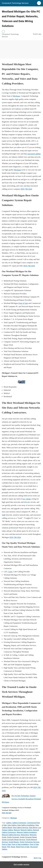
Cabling (9, 823)
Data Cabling (12, 825)
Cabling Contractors (19, 823)
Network (17, 830)
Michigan (16, 96)
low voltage (27, 499)
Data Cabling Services (21, 828)
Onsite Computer (13, 837)
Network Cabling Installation (27, 832)
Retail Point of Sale (23, 847)
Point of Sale (23, 303)
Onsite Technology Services (30, 842)
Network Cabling (26, 830)
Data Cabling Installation (26, 825)
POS (9, 847)
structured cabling (34, 154)
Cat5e (10, 572)
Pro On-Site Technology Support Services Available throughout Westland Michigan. (21, 799)
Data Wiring (33, 828)
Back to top (37, 858)
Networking (25, 835)
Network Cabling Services (11, 835)
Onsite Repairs (14, 842)
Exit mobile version (21, 865)
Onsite (4, 837)
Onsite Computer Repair (28, 837)
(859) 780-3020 (26, 189)
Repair (13, 847)
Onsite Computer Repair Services (14, 840)
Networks (33, 835)
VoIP (4, 515)
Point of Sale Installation (20, 844)
